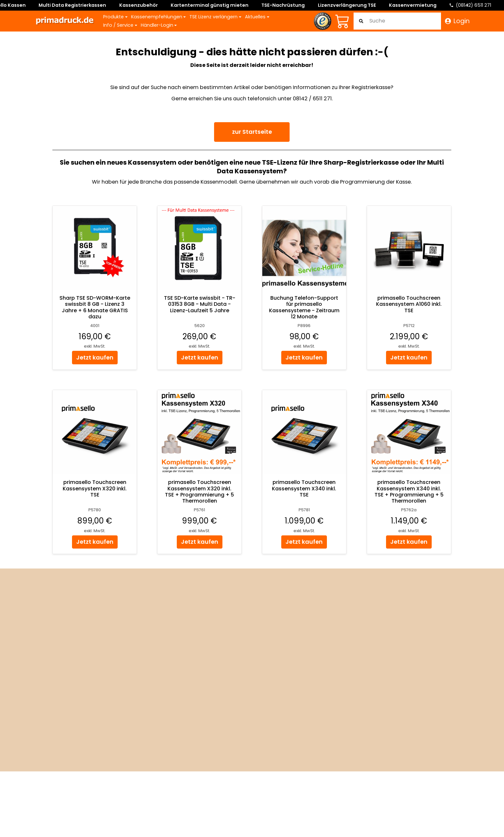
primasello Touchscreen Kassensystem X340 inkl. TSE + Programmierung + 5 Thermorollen (409, 492)
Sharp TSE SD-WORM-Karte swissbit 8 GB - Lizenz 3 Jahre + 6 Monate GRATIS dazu (95, 308)
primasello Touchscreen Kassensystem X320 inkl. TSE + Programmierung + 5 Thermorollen (200, 492)
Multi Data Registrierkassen (72, 5)
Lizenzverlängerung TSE (347, 5)
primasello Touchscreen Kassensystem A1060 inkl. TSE (409, 304)
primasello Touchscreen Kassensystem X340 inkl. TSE (304, 489)
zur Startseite (252, 132)
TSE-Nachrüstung (283, 5)
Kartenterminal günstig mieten (210, 5)
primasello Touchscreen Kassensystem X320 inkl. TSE (95, 489)
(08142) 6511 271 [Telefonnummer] (473, 5)
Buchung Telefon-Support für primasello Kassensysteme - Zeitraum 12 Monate (304, 308)
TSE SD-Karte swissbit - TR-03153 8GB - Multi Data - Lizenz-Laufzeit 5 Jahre (200, 304)
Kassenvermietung (413, 5)
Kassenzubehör (139, 5)
